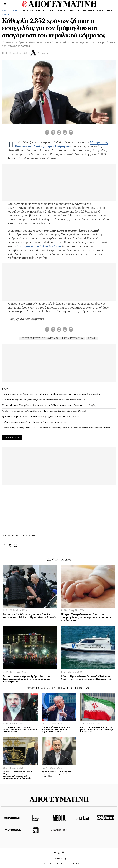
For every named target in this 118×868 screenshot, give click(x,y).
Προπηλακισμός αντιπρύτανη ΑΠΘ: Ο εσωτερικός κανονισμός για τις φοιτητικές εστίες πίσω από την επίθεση (56, 428)
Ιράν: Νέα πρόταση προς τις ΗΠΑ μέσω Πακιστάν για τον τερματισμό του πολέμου (97, 730)
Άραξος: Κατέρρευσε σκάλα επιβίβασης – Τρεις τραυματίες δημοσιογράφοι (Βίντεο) (44, 411)
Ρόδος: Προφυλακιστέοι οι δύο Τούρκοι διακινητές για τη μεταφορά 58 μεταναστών (87, 678)
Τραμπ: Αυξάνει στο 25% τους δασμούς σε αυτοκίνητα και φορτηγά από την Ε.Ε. (56, 730)
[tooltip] (47, 132)
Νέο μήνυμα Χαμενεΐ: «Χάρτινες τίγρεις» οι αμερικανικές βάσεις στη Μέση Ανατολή (43, 400)
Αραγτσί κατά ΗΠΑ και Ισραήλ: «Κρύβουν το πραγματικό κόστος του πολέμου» (57, 774)
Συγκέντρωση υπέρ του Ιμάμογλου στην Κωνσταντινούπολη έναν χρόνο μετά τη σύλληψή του (27, 679)
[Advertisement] (59, 363)
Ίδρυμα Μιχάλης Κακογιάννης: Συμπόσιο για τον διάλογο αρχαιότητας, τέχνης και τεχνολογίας (49, 406)
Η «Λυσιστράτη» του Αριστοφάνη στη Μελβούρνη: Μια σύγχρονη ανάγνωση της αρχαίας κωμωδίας (51, 394)
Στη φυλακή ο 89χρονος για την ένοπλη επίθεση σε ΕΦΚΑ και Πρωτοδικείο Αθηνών (30, 616)
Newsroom (43, 53)
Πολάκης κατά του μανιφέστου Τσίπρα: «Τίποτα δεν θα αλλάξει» (34, 422)
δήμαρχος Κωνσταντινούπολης (39, 338)
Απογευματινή (6, 11)
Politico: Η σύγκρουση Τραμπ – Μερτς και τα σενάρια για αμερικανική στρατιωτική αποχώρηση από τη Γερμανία (18, 775)
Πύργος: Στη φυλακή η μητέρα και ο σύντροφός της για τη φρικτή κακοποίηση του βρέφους (86, 617)
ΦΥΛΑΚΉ (92, 338)
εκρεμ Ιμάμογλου (73, 338)
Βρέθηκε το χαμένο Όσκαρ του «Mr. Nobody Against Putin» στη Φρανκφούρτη (41, 417)
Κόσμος (15, 11)
